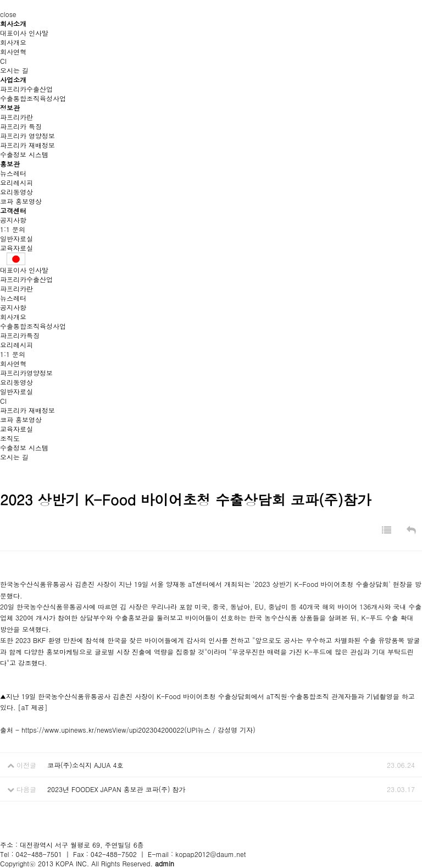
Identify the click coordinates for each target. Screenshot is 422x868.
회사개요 (13, 42)
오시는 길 (14, 70)
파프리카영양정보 (26, 373)
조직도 (10, 438)
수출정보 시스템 (24, 154)
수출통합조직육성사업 (33, 98)
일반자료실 (16, 238)
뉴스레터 (13, 173)
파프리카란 (16, 117)
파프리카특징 (20, 335)
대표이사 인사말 (24, 33)
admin (165, 863)
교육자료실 (16, 248)
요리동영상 (16, 192)
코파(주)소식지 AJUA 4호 (85, 765)
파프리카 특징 (21, 126)
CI (3, 61)
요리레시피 (16, 182)
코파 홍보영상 (21, 201)
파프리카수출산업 (26, 89)
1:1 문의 (13, 229)
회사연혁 (13, 51)
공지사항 (13, 220)
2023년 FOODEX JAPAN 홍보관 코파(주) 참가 (116, 789)
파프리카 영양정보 (27, 136)
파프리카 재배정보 (27, 145)
